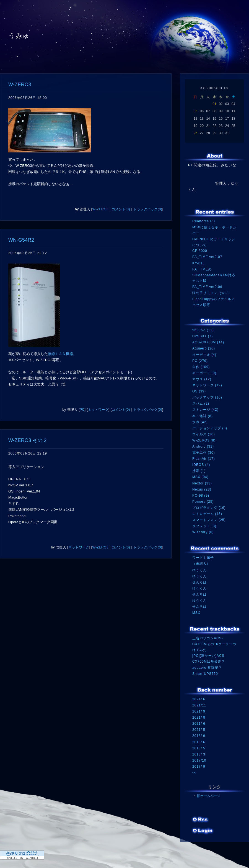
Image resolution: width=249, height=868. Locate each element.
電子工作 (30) (204, 453)
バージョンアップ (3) (210, 428)
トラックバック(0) (148, 209)
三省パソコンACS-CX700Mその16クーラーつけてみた (214, 644)
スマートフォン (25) (209, 520)
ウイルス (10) (204, 434)
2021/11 (199, 705)
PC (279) (200, 361)
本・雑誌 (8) (203, 416)
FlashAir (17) (204, 459)
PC (82, 410)
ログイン (203, 831)
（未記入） (201, 564)
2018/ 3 (199, 754)
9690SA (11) (203, 330)
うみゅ (19, 36)
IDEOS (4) (201, 465)
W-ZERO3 (20, 85)
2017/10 (199, 760)
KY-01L (199, 263)
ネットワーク (98, 410)
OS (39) (199, 391)
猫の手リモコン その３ (211, 293)
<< (203, 88)
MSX (196, 613)
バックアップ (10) (207, 397)
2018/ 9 (199, 736)
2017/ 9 (199, 767)
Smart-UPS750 (205, 674)
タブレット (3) (204, 526)
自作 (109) (201, 367)
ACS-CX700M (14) (208, 342)
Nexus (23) (202, 489)
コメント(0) (121, 209)
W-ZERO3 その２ (28, 440)
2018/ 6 (199, 742)
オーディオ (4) (204, 355)
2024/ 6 (199, 699)
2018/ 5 (199, 748)
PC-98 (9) (201, 496)
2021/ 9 (199, 711)
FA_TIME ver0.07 (207, 257)
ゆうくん (199, 570)
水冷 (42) (200, 422)
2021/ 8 (199, 718)
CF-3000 (200, 251)
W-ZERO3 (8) (204, 440)
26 (195, 133)
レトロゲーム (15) (207, 514)
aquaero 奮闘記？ (207, 668)
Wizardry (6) (203, 532)
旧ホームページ (209, 796)
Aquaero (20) (204, 348)
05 (195, 111)
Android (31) (203, 446)
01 (214, 104)
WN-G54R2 (21, 240)
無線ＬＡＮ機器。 (62, 354)
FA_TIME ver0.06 (207, 287)
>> (226, 88)
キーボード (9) (204, 373)
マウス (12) (202, 379)
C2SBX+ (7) (203, 336)
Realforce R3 (204, 221)
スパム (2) (201, 404)
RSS (201, 820)
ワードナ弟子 (203, 558)
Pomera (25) (203, 502)
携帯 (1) (199, 471)
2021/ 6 (199, 724)
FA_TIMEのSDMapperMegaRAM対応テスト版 (214, 275)
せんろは (199, 582)
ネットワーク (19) (207, 385)
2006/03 (214, 88)
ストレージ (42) (205, 410)
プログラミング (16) (209, 508)
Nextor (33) (202, 483)
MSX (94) (200, 477)
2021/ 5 (199, 730)
